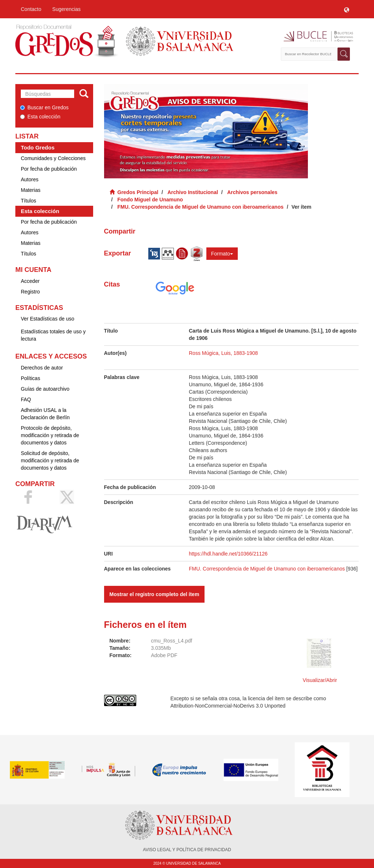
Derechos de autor (42, 368)
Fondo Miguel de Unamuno (150, 200)
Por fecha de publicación (49, 169)
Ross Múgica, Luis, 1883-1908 (223, 353)
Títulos (28, 201)
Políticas (30, 378)
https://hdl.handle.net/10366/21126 (228, 554)
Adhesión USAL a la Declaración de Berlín (45, 414)
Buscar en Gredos (44, 107)
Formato (222, 254)
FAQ (26, 399)
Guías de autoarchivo (45, 389)
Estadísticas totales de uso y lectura (53, 335)
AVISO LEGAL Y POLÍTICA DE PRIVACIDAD (187, 850)
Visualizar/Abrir (320, 680)
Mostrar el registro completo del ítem (154, 594)
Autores (30, 179)
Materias (31, 190)
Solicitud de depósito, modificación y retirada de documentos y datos (50, 460)
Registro (30, 292)
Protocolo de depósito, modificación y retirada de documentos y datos (50, 435)
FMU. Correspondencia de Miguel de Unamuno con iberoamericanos (200, 207)
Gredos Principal (138, 192)
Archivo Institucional (192, 192)
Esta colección (40, 117)
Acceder (30, 281)
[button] (347, 9)
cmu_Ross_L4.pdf (171, 641)
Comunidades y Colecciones (53, 158)
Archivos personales (252, 192)
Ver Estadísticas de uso (47, 319)
